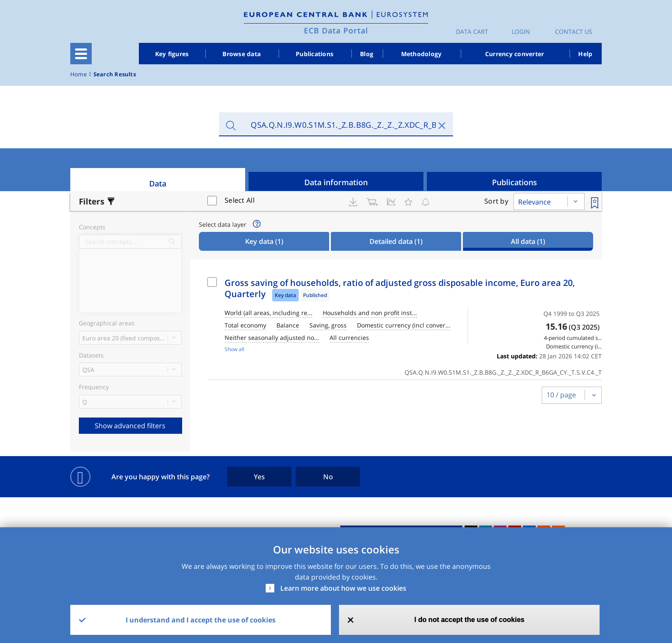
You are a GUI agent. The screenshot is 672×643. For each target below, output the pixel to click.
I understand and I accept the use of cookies (201, 620)
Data (158, 183)
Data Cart (472, 32)
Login (521, 32)
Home (78, 74)
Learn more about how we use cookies (343, 588)
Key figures (172, 54)
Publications (315, 54)
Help (585, 54)
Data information (336, 182)
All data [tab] (528, 241)
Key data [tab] (264, 241)
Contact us (574, 32)
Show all (234, 349)
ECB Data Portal (336, 30)
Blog (367, 54)
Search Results (115, 74)
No (328, 477)
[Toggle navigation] (81, 54)
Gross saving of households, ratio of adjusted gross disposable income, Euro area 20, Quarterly (400, 288)
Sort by (496, 201)
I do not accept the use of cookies (469, 620)
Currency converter (515, 54)
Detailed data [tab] (396, 241)
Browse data (241, 54)
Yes (259, 477)
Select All (240, 200)
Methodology (421, 54)
